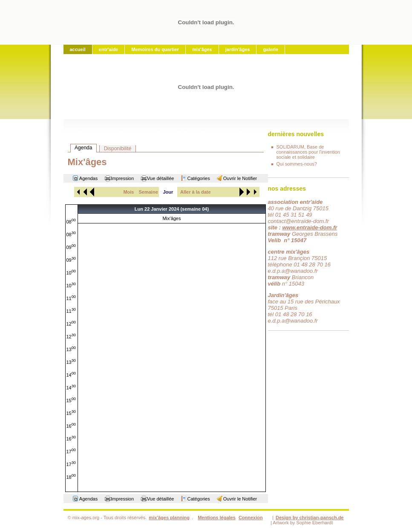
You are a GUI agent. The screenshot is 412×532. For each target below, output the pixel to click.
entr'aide (108, 49)
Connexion (251, 518)
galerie (270, 49)
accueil (78, 49)
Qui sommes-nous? (297, 164)
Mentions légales (217, 518)
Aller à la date (196, 192)
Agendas (88, 178)
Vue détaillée (160, 178)
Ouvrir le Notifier (240, 178)
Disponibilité (118, 149)
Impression (122, 178)
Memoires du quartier (155, 49)
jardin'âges (238, 49)
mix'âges (202, 49)
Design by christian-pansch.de (310, 518)
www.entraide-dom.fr (310, 227)
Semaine (148, 192)
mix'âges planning (169, 518)
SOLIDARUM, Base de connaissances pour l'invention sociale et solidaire (308, 152)
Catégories (198, 178)
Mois (128, 192)
